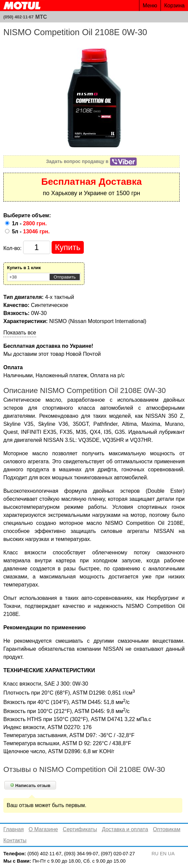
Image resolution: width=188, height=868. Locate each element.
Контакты (15, 840)
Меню (150, 6)
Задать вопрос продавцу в (92, 161)
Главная (14, 829)
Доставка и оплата (125, 829)
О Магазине (43, 829)
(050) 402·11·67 (18, 17)
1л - (29, 223)
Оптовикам (167, 829)
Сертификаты (80, 829)
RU (155, 854)
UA (171, 854)
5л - (31, 231)
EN (163, 854)
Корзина (174, 6)
